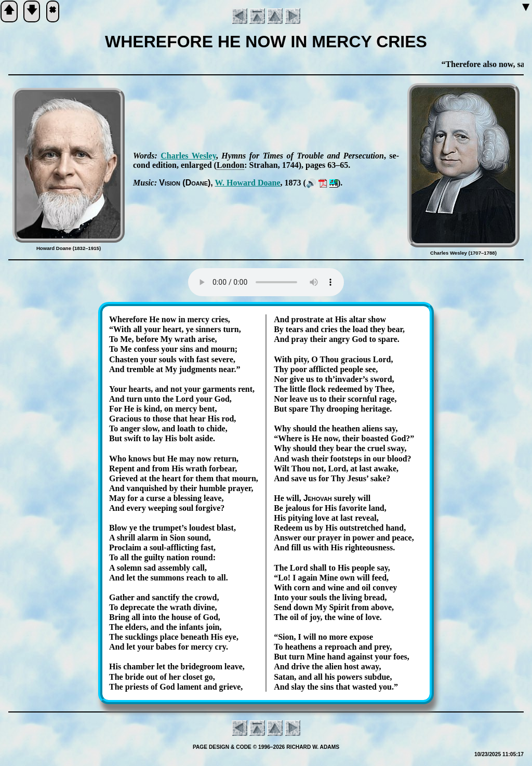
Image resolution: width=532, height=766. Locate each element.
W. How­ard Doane (247, 183)
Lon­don (230, 165)
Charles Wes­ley (188, 156)
